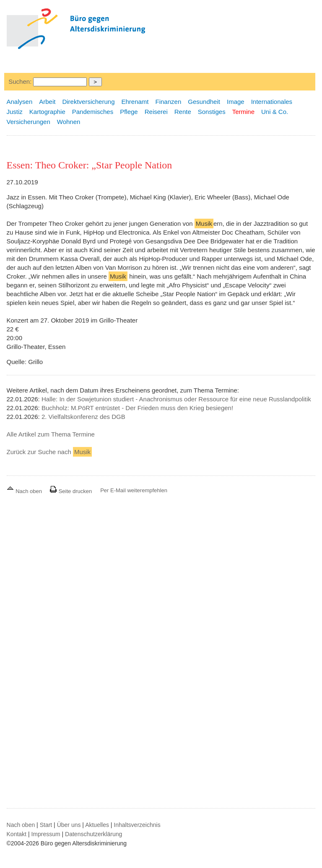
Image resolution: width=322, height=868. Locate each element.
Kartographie (47, 112)
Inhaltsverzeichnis (137, 825)
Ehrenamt (135, 102)
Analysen (20, 102)
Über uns (69, 825)
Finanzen (169, 102)
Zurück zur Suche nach (49, 452)
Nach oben (25, 491)
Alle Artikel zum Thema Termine (51, 434)
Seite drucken (71, 491)
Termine (243, 112)
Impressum (45, 834)
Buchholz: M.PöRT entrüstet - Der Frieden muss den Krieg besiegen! (137, 408)
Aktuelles (97, 825)
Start (46, 825)
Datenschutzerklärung (93, 834)
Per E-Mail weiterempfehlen (134, 490)
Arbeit (47, 102)
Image (236, 102)
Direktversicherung (88, 102)
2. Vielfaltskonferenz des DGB (83, 417)
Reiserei (156, 112)
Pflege (129, 112)
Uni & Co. (275, 112)
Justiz (15, 112)
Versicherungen (29, 122)
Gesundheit (204, 102)
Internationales (272, 102)
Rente (183, 112)
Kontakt (17, 834)
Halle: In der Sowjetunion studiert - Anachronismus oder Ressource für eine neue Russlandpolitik (176, 399)
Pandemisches (93, 112)
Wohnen (69, 122)
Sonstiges (212, 112)
